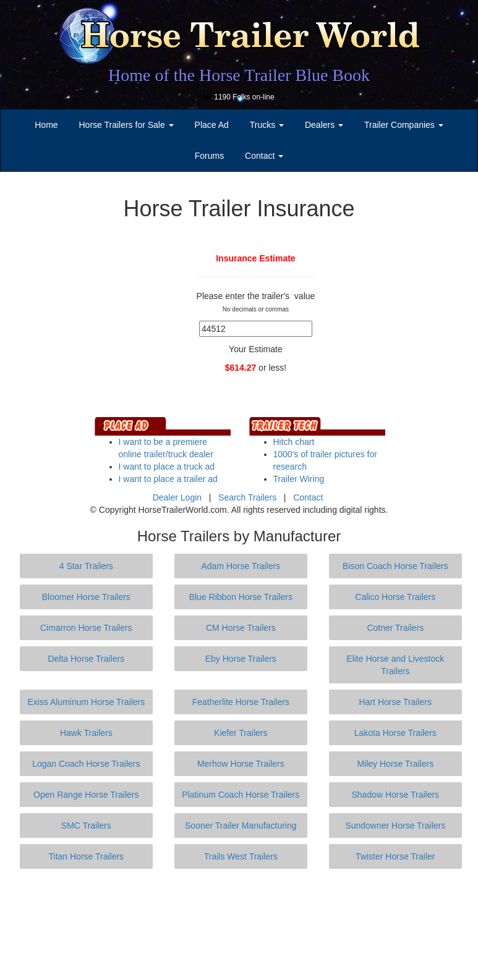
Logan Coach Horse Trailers (86, 764)
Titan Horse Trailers (86, 856)
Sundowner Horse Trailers (395, 826)
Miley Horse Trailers (395, 764)
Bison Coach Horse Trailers (395, 566)
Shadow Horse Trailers (395, 795)
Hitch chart (294, 442)
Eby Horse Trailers (241, 659)
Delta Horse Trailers (86, 659)
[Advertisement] (242, 924)
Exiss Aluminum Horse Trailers (86, 702)
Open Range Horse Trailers (86, 795)
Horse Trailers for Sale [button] (126, 125)
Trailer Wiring (299, 479)
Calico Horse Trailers (395, 597)
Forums (209, 156)
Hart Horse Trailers (395, 702)
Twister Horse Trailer (395, 856)
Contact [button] (264, 156)
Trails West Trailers (241, 856)
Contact (308, 497)
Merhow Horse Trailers (241, 764)
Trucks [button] (267, 125)
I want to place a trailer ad (168, 479)
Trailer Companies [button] (404, 125)
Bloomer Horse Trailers (86, 597)
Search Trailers (247, 497)
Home (46, 125)
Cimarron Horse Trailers (86, 628)
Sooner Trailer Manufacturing (241, 826)
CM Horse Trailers (241, 628)
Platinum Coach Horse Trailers (241, 795)
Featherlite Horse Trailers (241, 702)
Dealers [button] (324, 125)
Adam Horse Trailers (241, 566)
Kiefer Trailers (241, 733)
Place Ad (212, 125)
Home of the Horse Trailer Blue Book (239, 75)
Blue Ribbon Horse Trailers (241, 597)
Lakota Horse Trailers (395, 733)
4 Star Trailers (86, 566)
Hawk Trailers (86, 733)
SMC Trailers (86, 826)
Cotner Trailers (395, 628)
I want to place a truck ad (167, 467)
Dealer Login (177, 497)
